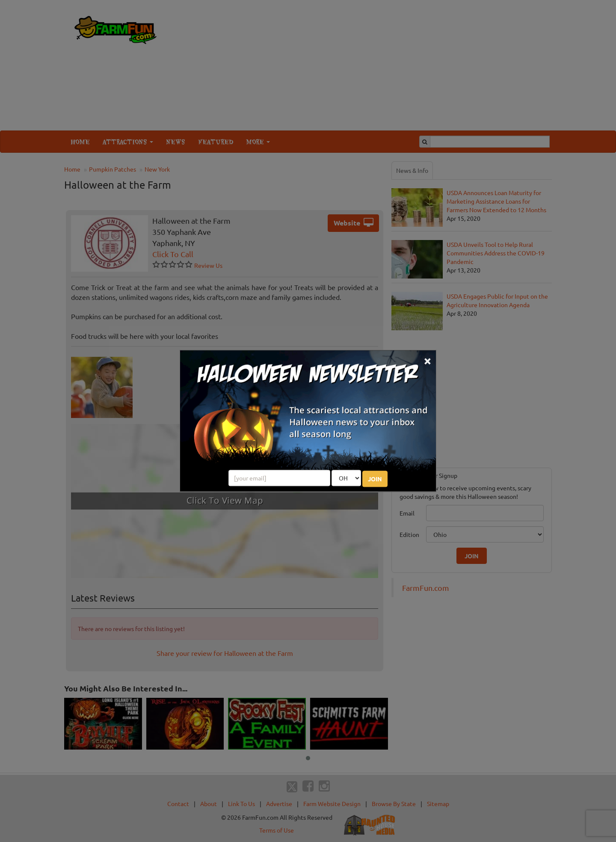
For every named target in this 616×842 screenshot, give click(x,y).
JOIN (375, 479)
